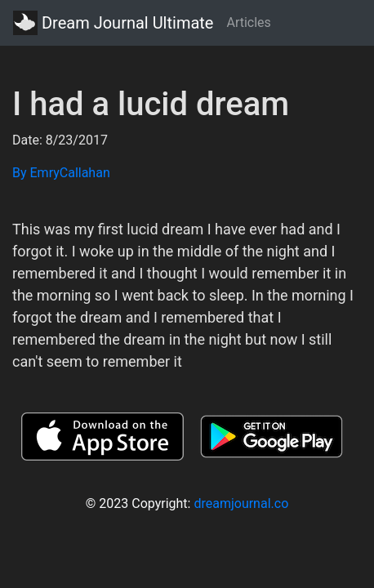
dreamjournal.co (241, 503)
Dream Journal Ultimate (113, 23)
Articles (248, 22)
